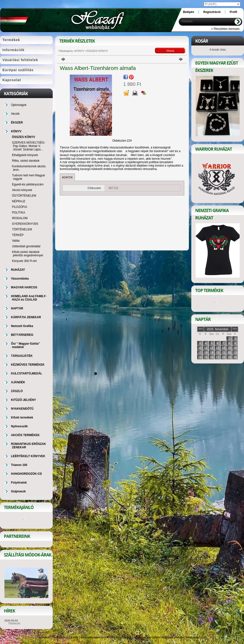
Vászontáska (20, 279)
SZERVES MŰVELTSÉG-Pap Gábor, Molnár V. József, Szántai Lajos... (29, 146)
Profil (110, 637)
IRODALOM (20, 218)
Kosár (75, 637)
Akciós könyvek (22, 190)
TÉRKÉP (18, 235)
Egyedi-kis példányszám (28, 184)
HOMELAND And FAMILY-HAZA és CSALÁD (29, 298)
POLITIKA (19, 213)
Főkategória (66, 51)
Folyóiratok (19, 483)
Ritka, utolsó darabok (26, 161)
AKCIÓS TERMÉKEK (25, 435)
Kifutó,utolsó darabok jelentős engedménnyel (27, 254)
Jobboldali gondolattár (26, 246)
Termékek (43, 637)
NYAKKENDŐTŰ (22, 409)
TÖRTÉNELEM (22, 229)
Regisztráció (60, 637)
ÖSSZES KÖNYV (24, 137)
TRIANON (14, 623)
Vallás (16, 241)
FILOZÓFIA (20, 207)
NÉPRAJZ (19, 201)
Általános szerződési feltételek (153, 637)
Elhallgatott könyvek (25, 155)
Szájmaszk (18, 491)
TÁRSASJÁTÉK (22, 356)
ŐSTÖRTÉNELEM (24, 196)
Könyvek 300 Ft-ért (24, 261)
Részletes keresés (93, 637)
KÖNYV (80, 51)
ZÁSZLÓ (17, 391)
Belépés (189, 12)
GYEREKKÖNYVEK (25, 224)
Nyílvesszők (19, 426)
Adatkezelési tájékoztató (191, 637)
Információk (124, 637)
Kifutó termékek (22, 418)
